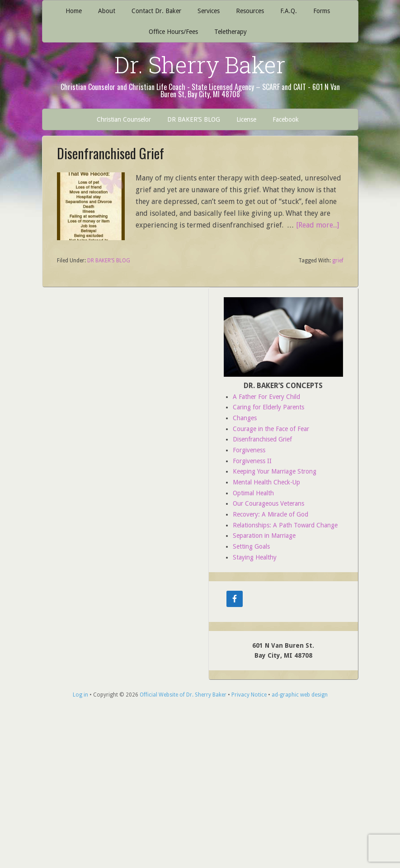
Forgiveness (249, 450)
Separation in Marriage (264, 536)
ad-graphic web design (300, 695)
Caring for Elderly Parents (268, 407)
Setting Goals (251, 546)
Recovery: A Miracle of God (271, 514)
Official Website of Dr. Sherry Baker (183, 695)
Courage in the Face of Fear (271, 429)
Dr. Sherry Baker (200, 65)
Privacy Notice (249, 695)
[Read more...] (318, 225)
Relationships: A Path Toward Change (285, 525)
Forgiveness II (252, 461)
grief (338, 261)
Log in (80, 695)
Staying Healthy (255, 557)
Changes (245, 418)
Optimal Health (253, 493)
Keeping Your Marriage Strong (275, 471)
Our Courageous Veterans (268, 503)
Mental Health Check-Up (266, 482)
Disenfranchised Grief (111, 153)
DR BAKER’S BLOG (109, 261)
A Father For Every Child (266, 397)
